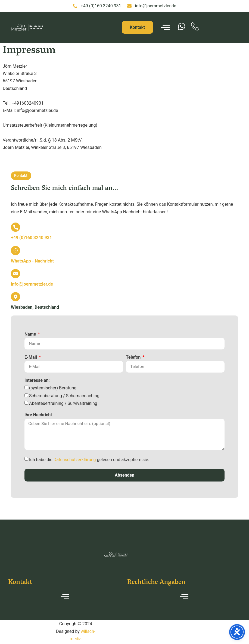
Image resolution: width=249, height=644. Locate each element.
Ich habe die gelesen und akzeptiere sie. (89, 461)
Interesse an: (37, 381)
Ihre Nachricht (38, 415)
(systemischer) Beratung (53, 388)
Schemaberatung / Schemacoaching (64, 396)
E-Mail (31, 357)
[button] (21, 176)
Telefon (134, 357)
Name (31, 334)
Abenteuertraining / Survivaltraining (63, 404)
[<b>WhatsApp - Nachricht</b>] (15, 251)
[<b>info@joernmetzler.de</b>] (15, 274)
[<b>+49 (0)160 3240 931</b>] (15, 227)
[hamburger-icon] (165, 27)
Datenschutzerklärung (75, 461)
